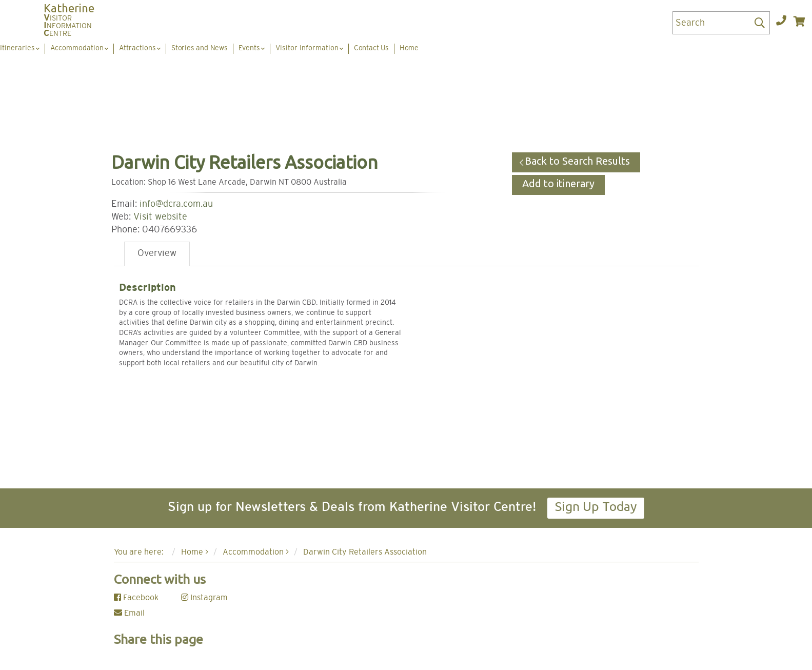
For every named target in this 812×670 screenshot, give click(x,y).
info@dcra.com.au (176, 204)
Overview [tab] (157, 253)
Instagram (204, 598)
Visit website (160, 217)
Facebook (136, 598)
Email (129, 613)
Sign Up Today (596, 506)
